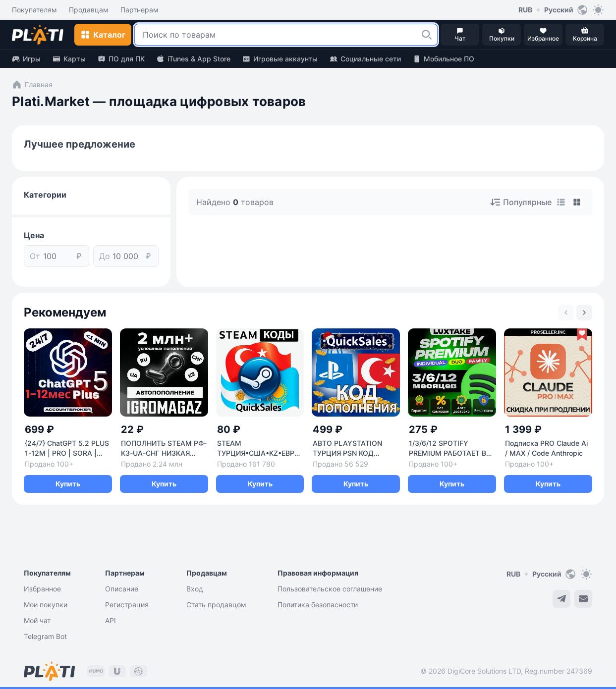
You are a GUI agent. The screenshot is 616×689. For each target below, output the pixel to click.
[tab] (561, 202)
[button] (427, 35)
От (35, 256)
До (105, 256)
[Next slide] (584, 313)
